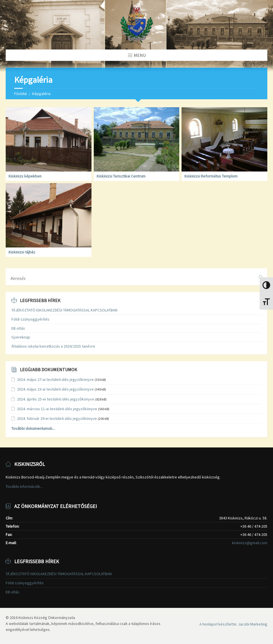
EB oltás (18, 328)
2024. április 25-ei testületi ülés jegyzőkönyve (56, 399)
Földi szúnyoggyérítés (30, 319)
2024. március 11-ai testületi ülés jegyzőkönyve (57, 409)
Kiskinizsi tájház (22, 252)
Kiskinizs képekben (25, 176)
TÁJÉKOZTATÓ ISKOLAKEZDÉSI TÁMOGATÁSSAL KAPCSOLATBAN (64, 310)
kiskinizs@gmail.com (250, 543)
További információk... (24, 486)
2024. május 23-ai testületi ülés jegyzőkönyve (55, 389)
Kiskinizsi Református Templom (211, 176)
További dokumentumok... (33, 428)
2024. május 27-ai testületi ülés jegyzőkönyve (55, 379)
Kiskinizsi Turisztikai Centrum (121, 176)
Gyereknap (21, 337)
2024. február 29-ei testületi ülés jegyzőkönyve (57, 418)
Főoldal (20, 94)
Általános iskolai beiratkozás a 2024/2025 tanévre (53, 346)
